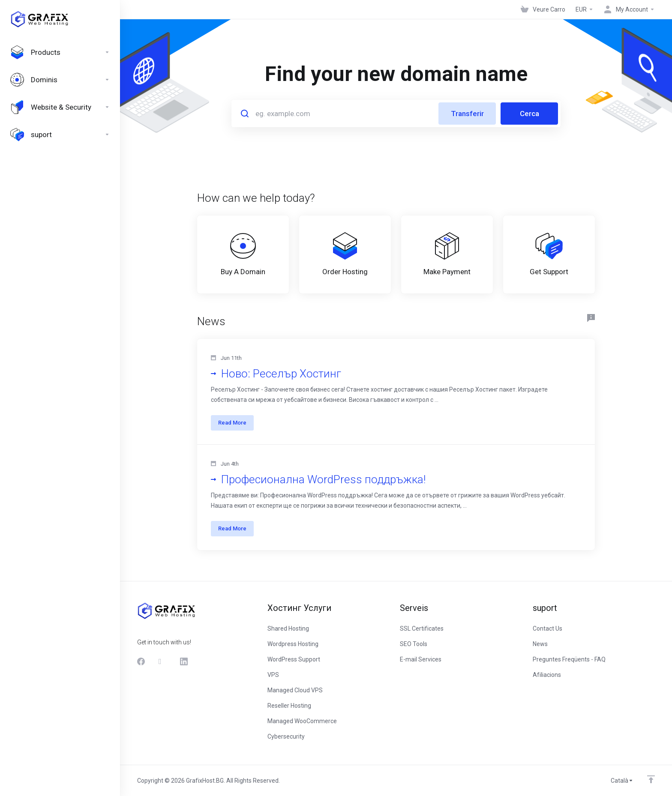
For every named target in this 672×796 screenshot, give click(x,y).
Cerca (529, 114)
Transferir (467, 114)
